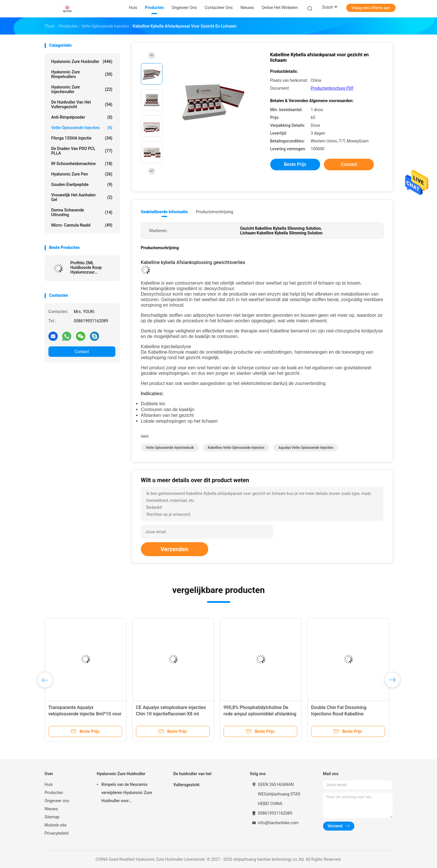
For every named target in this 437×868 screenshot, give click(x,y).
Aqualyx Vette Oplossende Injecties (306, 448)
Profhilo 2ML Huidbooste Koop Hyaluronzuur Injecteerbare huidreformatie (86, 267)
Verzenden (175, 549)
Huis (49, 784)
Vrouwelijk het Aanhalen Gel (82, 197)
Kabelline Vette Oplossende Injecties (236, 448)
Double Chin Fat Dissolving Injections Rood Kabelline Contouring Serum (339, 714)
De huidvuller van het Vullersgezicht (82, 104)
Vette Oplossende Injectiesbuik (170, 448)
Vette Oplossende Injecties (82, 128)
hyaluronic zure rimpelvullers (82, 74)
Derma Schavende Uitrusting (82, 212)
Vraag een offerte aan (371, 8)
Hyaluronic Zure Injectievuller (82, 89)
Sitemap (52, 817)
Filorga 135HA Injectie (82, 138)
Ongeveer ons (57, 801)
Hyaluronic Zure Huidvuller (82, 62)
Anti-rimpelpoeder (82, 117)
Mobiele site (56, 825)
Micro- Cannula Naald (82, 225)
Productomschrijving (215, 212)
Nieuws (51, 809)
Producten (54, 793)
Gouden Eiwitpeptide (82, 185)
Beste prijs (295, 164)
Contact (82, 352)
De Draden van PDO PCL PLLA (82, 151)
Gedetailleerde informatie (164, 212)
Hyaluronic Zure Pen (82, 174)
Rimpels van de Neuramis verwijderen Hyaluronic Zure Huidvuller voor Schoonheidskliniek (127, 793)
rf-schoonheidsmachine (82, 164)
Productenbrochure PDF (332, 88)
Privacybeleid (57, 833)
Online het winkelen (280, 8)
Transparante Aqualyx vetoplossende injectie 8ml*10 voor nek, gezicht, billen (85, 714)
